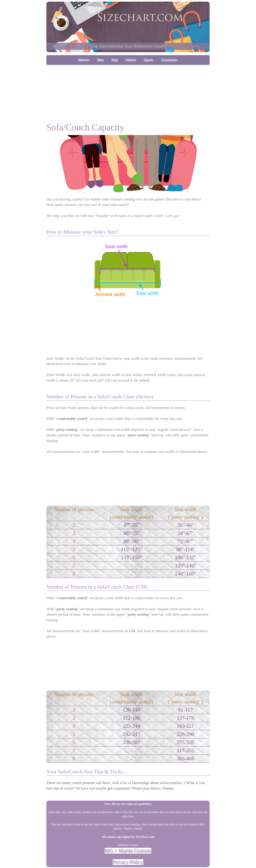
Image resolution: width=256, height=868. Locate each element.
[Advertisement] (128, 90)
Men (101, 60)
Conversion (169, 60)
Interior (131, 60)
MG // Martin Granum (128, 851)
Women (84, 60)
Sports (149, 60)
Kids (115, 60)
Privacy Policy (128, 862)
